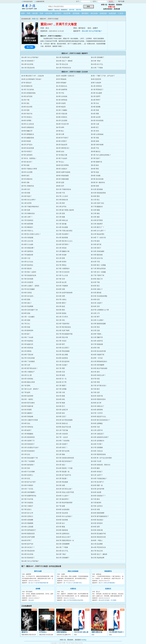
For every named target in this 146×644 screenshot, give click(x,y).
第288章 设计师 (96, 403)
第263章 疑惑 (61, 375)
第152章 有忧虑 (61, 248)
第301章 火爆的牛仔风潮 (30, 420)
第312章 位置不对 (97, 430)
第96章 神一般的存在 (98, 182)
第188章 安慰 (61, 289)
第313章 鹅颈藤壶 (27, 434)
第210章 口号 (95, 313)
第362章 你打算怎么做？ (64, 489)
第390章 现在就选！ (98, 520)
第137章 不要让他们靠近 (64, 231)
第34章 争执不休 (27, 114)
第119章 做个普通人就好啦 (65, 210)
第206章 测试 (61, 310)
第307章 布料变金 (27, 427)
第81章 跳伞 (95, 165)
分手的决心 (43, 632)
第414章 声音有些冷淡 (64, 68)
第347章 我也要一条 (63, 472)
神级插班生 (108, 571)
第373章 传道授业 (27, 503)
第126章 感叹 (95, 217)
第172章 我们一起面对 (29, 272)
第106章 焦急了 (27, 196)
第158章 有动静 (61, 255)
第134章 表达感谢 (62, 227)
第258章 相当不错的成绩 (99, 368)
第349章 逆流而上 (27, 475)
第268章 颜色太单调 (28, 382)
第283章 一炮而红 (27, 399)
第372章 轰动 (95, 499)
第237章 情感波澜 (97, 344)
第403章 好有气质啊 (28, 537)
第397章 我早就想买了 (29, 530)
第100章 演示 (26, 189)
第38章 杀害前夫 (62, 117)
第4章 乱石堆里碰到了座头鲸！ (32, 79)
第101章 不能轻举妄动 (64, 189)
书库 (29, 13)
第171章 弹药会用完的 (98, 269)
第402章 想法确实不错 (98, 534)
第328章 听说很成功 (28, 451)
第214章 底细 (26, 320)
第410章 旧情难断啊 (63, 544)
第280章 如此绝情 (27, 396)
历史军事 (67, 13)
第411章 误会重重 (97, 544)
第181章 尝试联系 (27, 282)
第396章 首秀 (95, 527)
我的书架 (79, 10)
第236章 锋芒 (61, 344)
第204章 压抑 (95, 306)
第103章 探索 (26, 193)
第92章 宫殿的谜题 (62, 179)
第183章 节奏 (95, 282)
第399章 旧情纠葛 (97, 530)
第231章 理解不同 (97, 337)
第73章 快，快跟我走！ (29, 158)
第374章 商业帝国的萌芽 (64, 503)
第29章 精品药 (61, 107)
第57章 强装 (95, 138)
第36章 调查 (95, 114)
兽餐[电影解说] (62, 632)
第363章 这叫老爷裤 (98, 489)
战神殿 (38, 589)
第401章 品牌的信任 (63, 534)
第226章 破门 (26, 334)
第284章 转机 (61, 399)
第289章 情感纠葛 (27, 406)
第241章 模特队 (27, 351)
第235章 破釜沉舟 (27, 344)
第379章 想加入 (27, 509)
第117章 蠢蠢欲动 (97, 207)
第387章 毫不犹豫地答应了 (100, 516)
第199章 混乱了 (27, 303)
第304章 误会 (26, 423)
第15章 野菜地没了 (97, 90)
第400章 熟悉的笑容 (28, 534)
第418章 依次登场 (27, 64)
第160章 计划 (26, 258)
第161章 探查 (61, 258)
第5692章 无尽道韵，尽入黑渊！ (108, 600)
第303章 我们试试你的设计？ (101, 420)
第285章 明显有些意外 (98, 399)
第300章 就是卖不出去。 (99, 417)
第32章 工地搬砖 (62, 110)
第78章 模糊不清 (96, 162)
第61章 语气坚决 (27, 145)
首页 (23, 13)
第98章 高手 (60, 186)
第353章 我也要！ (62, 479)
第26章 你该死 (61, 103)
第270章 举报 (95, 382)
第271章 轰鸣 (26, 386)
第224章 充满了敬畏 (63, 330)
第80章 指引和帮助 (62, 165)
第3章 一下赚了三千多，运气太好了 (103, 76)
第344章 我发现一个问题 (64, 468)
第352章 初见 (26, 479)
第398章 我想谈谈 (62, 530)
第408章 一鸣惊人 (97, 540)
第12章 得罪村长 (96, 86)
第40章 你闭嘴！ (27, 121)
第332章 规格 (61, 454)
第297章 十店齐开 (97, 413)
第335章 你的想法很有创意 (65, 458)
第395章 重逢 (61, 527)
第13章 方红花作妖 (28, 90)
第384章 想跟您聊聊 (98, 513)
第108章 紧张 (95, 196)
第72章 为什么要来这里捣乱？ (101, 155)
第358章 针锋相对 (27, 485)
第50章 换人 (60, 131)
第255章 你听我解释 (98, 365)
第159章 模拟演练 (97, 255)
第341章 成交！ (61, 465)
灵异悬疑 (76, 13)
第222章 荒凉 (95, 327)
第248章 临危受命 (62, 358)
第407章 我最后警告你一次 (65, 540)
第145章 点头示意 (27, 241)
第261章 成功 (95, 372)
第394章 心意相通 (27, 527)
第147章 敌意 (95, 241)
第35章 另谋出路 (62, 114)
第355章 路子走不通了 (29, 482)
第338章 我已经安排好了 (64, 461)
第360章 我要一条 (97, 485)
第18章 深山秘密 (96, 93)
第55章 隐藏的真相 (28, 138)
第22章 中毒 (25, 100)
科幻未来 (94, 13)
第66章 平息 (95, 148)
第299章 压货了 (61, 417)
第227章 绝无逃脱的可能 (64, 334)
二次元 (121, 13)
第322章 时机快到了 (28, 444)
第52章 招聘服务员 (28, 134)
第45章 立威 (95, 124)
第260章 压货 (61, 372)
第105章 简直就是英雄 (98, 193)
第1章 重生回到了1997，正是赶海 (33, 76)
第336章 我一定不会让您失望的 (101, 458)
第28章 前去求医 (27, 107)
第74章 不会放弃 (62, 158)
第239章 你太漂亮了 (63, 348)
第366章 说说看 (96, 492)
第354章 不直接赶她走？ (99, 479)
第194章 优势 (61, 296)
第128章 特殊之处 (62, 220)
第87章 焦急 (95, 172)
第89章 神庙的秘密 (62, 176)
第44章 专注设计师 (62, 124)
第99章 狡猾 (95, 186)
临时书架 (72, 10)
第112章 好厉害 (26, 203)
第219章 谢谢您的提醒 (98, 324)
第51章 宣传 (95, 131)
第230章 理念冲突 (62, 337)
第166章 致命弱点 (27, 265)
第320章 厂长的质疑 (63, 441)
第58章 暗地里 (26, 141)
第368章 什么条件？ (63, 496)
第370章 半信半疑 (27, 499)
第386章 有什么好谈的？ (64, 516)
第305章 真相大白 (62, 423)
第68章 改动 (60, 152)
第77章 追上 (60, 162)
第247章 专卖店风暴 (28, 358)
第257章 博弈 (61, 368)
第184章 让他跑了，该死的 (30, 286)
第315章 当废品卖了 (98, 434)
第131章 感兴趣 (61, 224)
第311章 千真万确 (62, 430)
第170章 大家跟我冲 (63, 269)
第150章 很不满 (96, 244)
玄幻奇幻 (58, 13)
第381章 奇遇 (95, 509)
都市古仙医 (38, 571)
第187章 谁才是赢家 (28, 289)
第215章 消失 (61, 320)
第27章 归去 (95, 103)
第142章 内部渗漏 (27, 238)
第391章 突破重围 (27, 523)
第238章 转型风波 (27, 348)
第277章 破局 (26, 392)
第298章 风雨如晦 (27, 417)
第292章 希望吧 (27, 410)
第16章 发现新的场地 (28, 93)
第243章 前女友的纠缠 (98, 351)
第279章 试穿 (95, 392)
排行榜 (35, 13)
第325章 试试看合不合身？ (30, 448)
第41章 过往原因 (62, 121)
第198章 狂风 (95, 300)
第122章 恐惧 (61, 213)
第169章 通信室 (27, 269)
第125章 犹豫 (61, 217)
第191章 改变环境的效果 (64, 293)
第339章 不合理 (96, 461)
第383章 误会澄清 (62, 513)
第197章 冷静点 (61, 300)
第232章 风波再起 (27, 341)
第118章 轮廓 (26, 210)
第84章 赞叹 (95, 169)
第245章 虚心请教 (62, 355)
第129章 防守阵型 (97, 220)
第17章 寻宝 (60, 93)
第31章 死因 (25, 110)
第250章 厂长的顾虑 (28, 361)
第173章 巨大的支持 (63, 272)
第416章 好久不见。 (98, 64)
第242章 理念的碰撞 (63, 351)
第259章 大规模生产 (28, 372)
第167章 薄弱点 (61, 265)
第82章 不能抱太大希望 (29, 169)
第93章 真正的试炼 (97, 179)
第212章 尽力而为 (62, 317)
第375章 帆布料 (96, 503)
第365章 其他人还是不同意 (65, 492)
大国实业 (73, 589)
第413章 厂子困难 (97, 68)
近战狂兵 (108, 589)
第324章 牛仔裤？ (97, 444)
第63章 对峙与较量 (97, 145)
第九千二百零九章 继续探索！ (107, 583)
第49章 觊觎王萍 (27, 131)
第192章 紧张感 (96, 293)
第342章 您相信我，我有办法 (101, 465)
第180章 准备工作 (97, 279)
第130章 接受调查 (27, 224)
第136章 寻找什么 (27, 231)
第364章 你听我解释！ (29, 492)
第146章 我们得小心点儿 (64, 241)
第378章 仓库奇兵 (97, 506)
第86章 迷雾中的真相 (63, 172)
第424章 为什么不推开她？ (92, 31)
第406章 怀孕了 (27, 540)
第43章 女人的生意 (28, 124)
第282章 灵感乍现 (97, 396)
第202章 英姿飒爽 (27, 306)
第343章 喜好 (26, 468)
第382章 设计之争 (27, 513)
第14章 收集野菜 (62, 90)
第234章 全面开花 (97, 341)
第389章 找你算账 (62, 520)
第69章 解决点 (96, 152)
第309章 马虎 (95, 427)
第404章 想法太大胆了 (64, 537)
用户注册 (121, 1)
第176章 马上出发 (62, 275)
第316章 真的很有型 (28, 437)
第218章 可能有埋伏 (63, 324)
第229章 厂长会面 (27, 337)
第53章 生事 (60, 134)
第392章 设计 (61, 523)
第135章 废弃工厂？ (98, 227)
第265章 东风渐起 (27, 379)
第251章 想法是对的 (63, 361)
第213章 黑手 (95, 317)
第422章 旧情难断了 (98, 57)
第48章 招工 (95, 127)
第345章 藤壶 (95, 468)
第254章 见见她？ (62, 365)
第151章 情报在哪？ (28, 248)
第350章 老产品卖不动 (64, 475)
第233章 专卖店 (61, 341)
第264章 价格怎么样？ (98, 375)
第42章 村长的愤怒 (97, 121)
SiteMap (84, 640)
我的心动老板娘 (73, 571)
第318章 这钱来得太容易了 (100, 437)
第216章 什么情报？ (98, 320)
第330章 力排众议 (97, 451)
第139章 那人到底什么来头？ (31, 234)
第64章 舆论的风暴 (28, 148)
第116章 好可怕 (61, 207)
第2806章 (31, 600)
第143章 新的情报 (62, 238)
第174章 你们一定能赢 (98, 272)
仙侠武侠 (112, 13)
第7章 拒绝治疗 (27, 83)
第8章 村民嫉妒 (61, 83)
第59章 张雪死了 (62, 141)
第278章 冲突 (61, 392)
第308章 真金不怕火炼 (64, 427)
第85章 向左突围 (27, 172)
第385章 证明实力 (27, 516)
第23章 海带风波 (62, 100)
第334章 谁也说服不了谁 (30, 458)
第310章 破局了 (27, 430)
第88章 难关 (25, 176)
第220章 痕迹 (26, 327)
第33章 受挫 (95, 110)
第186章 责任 (95, 286)
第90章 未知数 (96, 176)
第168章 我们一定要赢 (98, 265)
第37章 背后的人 (27, 117)
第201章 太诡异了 (97, 303)
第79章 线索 (25, 165)
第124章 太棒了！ (27, 217)
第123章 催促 (95, 213)
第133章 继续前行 (27, 227)
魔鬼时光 (25, 632)
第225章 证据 (95, 330)
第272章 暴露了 (61, 386)
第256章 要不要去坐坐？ (30, 368)
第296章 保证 (61, 413)
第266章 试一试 (61, 379)
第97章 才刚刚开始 (28, 186)
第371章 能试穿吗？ (63, 499)
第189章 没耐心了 (97, 289)
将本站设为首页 (28, 2)
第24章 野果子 (96, 100)
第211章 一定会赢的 (28, 317)
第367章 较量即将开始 (29, 496)
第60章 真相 (95, 141)
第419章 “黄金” (96, 61)
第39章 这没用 (96, 117)
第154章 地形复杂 (27, 251)
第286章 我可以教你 (28, 403)
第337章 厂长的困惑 (28, 461)
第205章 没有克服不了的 (30, 310)
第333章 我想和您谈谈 (98, 454)
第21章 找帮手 (96, 96)
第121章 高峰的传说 (28, 213)
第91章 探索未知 (27, 179)
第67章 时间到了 (27, 152)
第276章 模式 (95, 389)
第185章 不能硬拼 (62, 286)
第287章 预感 (61, 403)
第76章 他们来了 (27, 162)
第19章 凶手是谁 (27, 96)
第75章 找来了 (96, 158)
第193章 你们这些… (28, 296)
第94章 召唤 (25, 182)
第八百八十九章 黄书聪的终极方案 (38, 583)
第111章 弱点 (95, 200)
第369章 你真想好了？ (98, 496)
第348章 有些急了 (97, 472)
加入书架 (30, 47)
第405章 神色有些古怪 (98, 537)
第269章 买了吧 (61, 382)
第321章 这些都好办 (98, 441)
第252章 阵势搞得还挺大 (99, 361)
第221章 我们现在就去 (64, 327)
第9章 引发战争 (96, 83)
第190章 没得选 (27, 293)
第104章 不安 (61, 193)
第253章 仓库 (26, 365)
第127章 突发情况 (27, 220)
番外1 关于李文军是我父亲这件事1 (73, 600)
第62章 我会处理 (62, 145)
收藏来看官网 (40, 2)
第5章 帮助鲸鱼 (61, 79)
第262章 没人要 (27, 375)
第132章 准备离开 (97, 224)
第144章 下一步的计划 (98, 238)
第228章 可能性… (97, 334)
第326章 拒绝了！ (62, 448)
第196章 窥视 (26, 300)
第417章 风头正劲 (62, 64)
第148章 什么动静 (27, 244)
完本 (41, 13)
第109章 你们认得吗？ (29, 200)
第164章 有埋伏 (61, 262)
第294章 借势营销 (97, 410)
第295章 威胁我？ (27, 413)
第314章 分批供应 (62, 434)
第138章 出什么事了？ (98, 231)
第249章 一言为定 (97, 358)
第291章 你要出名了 (98, 406)
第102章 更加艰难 (97, 189)
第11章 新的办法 (62, 86)
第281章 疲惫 (61, 396)
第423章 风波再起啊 (63, 57)
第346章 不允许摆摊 (28, 472)
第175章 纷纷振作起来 (29, 275)
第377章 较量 (61, 506)
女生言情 (49, 13)
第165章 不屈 (95, 262)
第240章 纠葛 (95, 348)
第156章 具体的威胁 (98, 251)
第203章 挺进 (61, 306)
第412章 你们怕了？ (28, 547)
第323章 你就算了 (62, 444)
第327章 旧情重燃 (97, 448)
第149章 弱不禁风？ (63, 244)
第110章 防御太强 (62, 200)
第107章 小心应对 (62, 196)
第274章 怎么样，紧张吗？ (30, 389)
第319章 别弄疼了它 (28, 441)
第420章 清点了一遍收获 (64, 61)
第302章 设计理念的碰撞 (64, 420)
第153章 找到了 (96, 248)
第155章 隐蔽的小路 (63, 251)
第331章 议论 (26, 454)
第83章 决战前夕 (62, 169)
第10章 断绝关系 (27, 86)
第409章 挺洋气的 (27, 544)
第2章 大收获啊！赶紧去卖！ (66, 76)
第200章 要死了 (61, 303)
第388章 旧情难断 (27, 520)
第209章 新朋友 (61, 313)
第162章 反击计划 (97, 258)
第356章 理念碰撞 (62, 482)
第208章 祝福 (26, 313)
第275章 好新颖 (61, 389)
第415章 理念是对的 (28, 68)
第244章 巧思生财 (27, 355)
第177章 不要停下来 (98, 275)
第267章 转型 (95, 379)
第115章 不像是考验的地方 (30, 207)
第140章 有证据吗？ (63, 234)
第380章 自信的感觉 (63, 509)
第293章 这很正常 (62, 410)
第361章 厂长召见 (27, 489)
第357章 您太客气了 (98, 482)
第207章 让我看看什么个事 (100, 310)
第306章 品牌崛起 (97, 423)
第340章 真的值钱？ (28, 465)
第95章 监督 (60, 182)
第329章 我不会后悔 (63, 451)
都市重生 (85, 13)
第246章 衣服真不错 (98, 355)
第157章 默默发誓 (27, 255)
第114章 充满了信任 (98, 203)
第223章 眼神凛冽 (27, 330)
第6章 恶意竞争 (96, 79)
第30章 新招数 (96, 107)
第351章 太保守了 (97, 475)
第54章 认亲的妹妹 (97, 134)
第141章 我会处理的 (98, 234)
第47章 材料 (60, 127)
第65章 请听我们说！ (63, 148)
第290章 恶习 (61, 406)
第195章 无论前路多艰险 (99, 296)
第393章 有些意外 (97, 523)
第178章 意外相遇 (27, 279)
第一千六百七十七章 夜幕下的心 (73, 583)
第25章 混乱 (25, 103)
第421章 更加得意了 (28, 61)
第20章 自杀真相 (62, 96)
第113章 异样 (60, 203)
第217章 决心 (26, 324)
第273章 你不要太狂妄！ (99, 386)
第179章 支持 (61, 279)
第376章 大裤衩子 (27, 506)
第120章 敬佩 (95, 210)
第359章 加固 (61, 485)
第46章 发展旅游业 (28, 127)
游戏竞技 (103, 13)
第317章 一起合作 (62, 437)
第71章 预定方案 (62, 155)
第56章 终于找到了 (62, 138)
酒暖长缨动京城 (97, 632)
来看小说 (32, 7)
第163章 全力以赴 (27, 262)
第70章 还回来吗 (27, 155)
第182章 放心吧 (61, 282)
